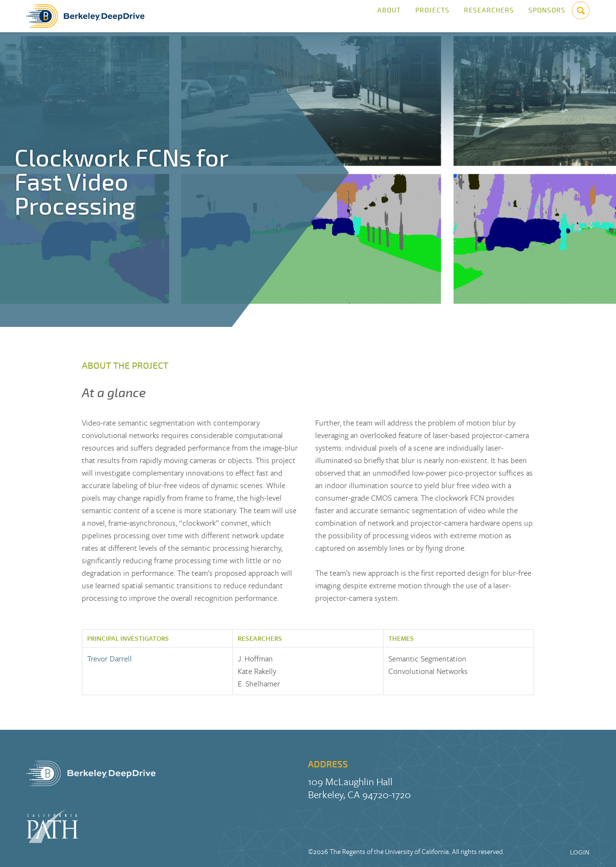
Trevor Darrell (109, 659)
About (389, 16)
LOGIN (580, 852)
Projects (432, 16)
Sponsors (547, 16)
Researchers (489, 16)
